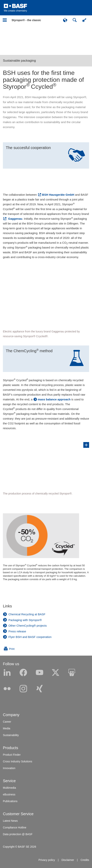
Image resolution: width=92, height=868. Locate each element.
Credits (85, 860)
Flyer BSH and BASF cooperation (30, 637)
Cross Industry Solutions (18, 761)
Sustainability (11, 735)
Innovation (9, 768)
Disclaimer (68, 860)
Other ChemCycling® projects (28, 626)
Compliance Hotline (15, 827)
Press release (17, 631)
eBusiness (9, 794)
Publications (10, 801)
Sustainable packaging (19, 61)
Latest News (10, 821)
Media (7, 728)
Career (7, 722)
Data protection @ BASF (18, 834)
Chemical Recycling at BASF (27, 614)
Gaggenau (15, 219)
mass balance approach (54, 399)
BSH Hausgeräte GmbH (58, 195)
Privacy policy (47, 860)
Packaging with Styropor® (25, 620)
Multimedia (9, 788)
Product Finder (12, 755)
